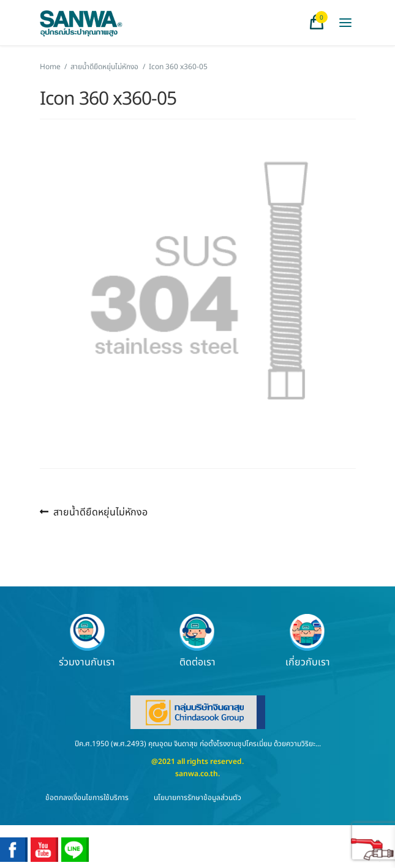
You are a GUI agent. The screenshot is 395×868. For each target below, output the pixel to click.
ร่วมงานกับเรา (87, 641)
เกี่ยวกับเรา (308, 641)
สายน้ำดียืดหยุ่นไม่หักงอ (104, 67)
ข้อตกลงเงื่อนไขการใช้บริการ (87, 798)
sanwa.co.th (197, 774)
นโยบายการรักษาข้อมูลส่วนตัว (197, 798)
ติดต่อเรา (197, 641)
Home (50, 67)
